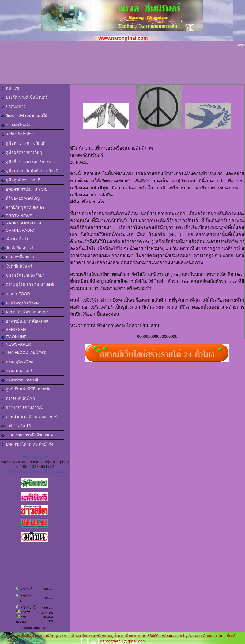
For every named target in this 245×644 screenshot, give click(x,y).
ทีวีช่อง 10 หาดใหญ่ (20, 198)
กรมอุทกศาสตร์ (17, 371)
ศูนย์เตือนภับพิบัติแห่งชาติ (25, 389)
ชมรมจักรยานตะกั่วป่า (23, 275)
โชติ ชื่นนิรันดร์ (17, 266)
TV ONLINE (14, 337)
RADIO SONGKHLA (21, 223)
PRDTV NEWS (17, 216)
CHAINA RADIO (18, 230)
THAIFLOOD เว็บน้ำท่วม (24, 352)
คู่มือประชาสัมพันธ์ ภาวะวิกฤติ (30, 171)
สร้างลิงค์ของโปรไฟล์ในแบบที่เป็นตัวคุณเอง (35, 472)
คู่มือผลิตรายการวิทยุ (22, 152)
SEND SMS (14, 329)
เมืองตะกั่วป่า (15, 239)
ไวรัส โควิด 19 (16, 426)
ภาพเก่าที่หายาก (18, 257)
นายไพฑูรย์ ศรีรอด (20, 303)
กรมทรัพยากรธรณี (20, 380)
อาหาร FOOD (16, 294)
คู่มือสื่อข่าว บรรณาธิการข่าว (28, 162)
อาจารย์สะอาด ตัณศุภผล (25, 321)
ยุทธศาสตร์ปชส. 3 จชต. (24, 189)
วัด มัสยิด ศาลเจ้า (18, 248)
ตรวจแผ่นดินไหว (18, 398)
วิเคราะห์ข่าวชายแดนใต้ (24, 116)
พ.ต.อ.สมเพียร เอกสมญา (25, 312)
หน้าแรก (11, 88)
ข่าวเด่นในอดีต (16, 125)
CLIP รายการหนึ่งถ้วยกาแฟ (27, 435)
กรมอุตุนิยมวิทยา (18, 362)
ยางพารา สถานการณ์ (22, 407)
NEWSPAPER (16, 344)
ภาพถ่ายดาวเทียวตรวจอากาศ (29, 417)
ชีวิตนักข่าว (13, 107)
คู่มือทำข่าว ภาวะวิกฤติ (23, 143)
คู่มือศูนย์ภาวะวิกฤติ (21, 180)
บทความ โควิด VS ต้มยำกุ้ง (27, 444)
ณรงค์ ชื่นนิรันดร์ (35, 457)
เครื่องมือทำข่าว (17, 134)
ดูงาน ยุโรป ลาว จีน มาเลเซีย (32, 284)
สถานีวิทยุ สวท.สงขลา (23, 207)
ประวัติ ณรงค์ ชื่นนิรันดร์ (24, 97)
